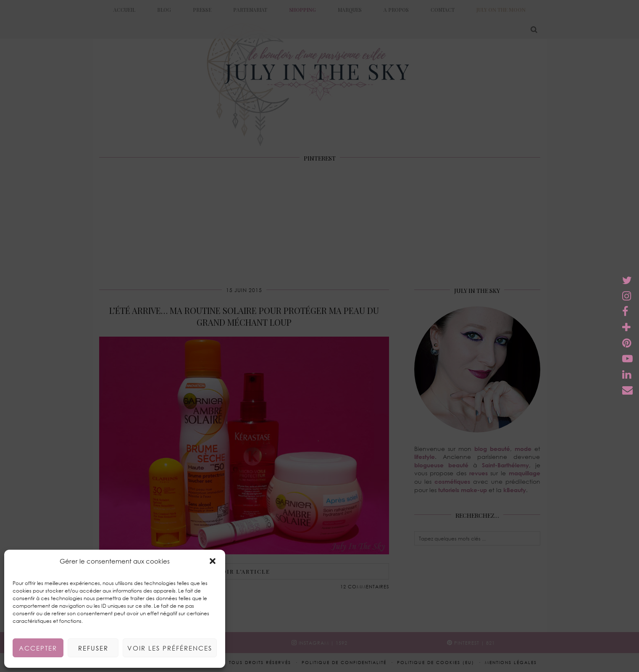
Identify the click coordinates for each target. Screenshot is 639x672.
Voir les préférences (170, 648)
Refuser (93, 648)
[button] (213, 561)
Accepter (38, 648)
